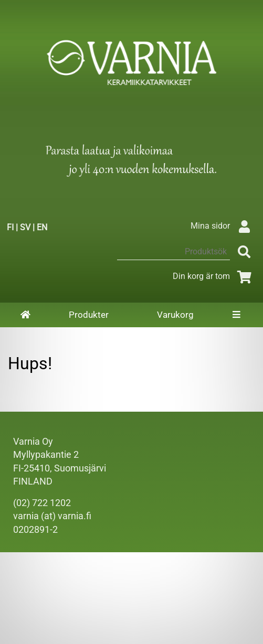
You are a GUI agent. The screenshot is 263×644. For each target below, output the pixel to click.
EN (42, 227)
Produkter (89, 315)
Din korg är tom (214, 276)
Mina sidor (223, 226)
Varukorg (175, 315)
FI (10, 227)
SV (25, 227)
